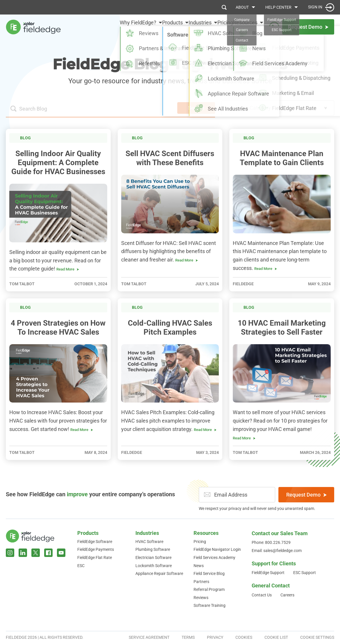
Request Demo (306, 495)
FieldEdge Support (268, 573)
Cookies (244, 637)
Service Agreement (149, 637)
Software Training (210, 605)
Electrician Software (153, 558)
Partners (201, 582)
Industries (147, 533)
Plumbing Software (153, 549)
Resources (206, 533)
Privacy (215, 637)
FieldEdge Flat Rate (95, 558)
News (199, 566)
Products (88, 533)
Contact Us (262, 595)
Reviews (201, 598)
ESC (81, 566)
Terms (188, 637)
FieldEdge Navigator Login (217, 549)
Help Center (278, 7)
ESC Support (305, 573)
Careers (287, 595)
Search (196, 108)
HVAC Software (149, 542)
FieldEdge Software (95, 542)
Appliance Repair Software (159, 573)
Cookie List (276, 637)
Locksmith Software (154, 566)
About (242, 7)
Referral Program (209, 589)
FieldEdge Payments (96, 549)
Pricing (220, 27)
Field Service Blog (209, 573)
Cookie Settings (317, 637)
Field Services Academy (214, 558)
